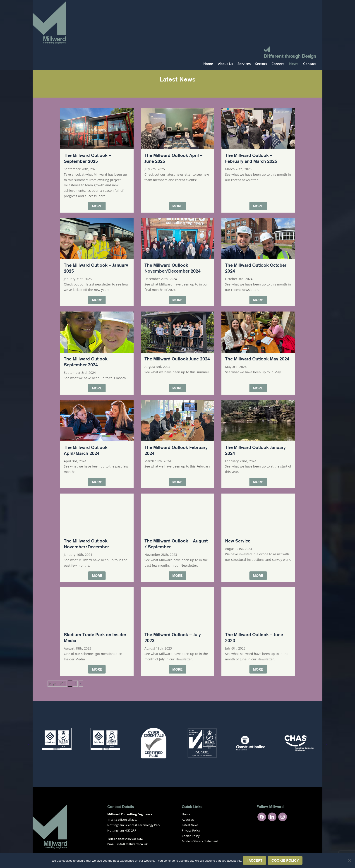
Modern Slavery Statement (200, 841)
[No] (349, 861)
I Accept (254, 860)
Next (325, 744)
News (294, 64)
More (97, 206)
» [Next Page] (81, 684)
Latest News (190, 825)
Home (208, 64)
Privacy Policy (191, 830)
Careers (278, 64)
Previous (30, 744)
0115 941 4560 (134, 839)
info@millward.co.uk (132, 844)
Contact (310, 64)
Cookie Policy (191, 836)
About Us (225, 64)
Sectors (261, 64)
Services (244, 64)
